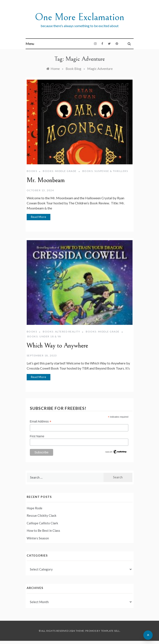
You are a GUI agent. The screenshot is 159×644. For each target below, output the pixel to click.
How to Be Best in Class (43, 530)
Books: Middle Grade (60, 171)
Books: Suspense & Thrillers (105, 171)
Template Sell (110, 631)
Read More (39, 217)
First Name (37, 436)
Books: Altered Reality (61, 332)
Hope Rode (35, 508)
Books (32, 171)
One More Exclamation (80, 17)
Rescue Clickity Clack (41, 515)
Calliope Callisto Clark (42, 523)
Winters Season (38, 538)
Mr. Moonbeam (46, 180)
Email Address (41, 422)
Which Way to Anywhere (57, 346)
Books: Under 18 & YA (44, 336)
